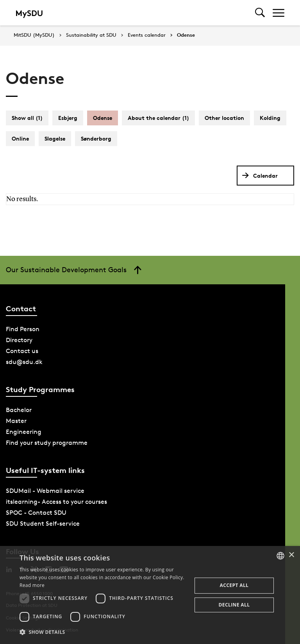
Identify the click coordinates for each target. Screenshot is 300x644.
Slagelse (55, 138)
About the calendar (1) (158, 118)
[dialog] (150, 595)
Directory (19, 340)
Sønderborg (96, 138)
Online (20, 138)
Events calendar (147, 35)
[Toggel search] (260, 13)
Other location (224, 118)
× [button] (291, 555)
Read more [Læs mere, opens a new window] (32, 585)
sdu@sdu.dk (24, 362)
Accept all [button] (234, 585)
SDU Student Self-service (43, 524)
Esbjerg (68, 118)
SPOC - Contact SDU (36, 513)
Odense (186, 35)
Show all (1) (27, 118)
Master (16, 421)
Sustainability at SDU (91, 35)
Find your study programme (47, 443)
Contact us (22, 351)
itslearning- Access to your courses (56, 502)
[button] (103, 632)
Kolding (270, 118)
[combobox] (280, 556)
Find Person (23, 329)
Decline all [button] (234, 605)
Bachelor (19, 410)
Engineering (24, 432)
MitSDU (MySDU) (34, 35)
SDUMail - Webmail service (45, 491)
